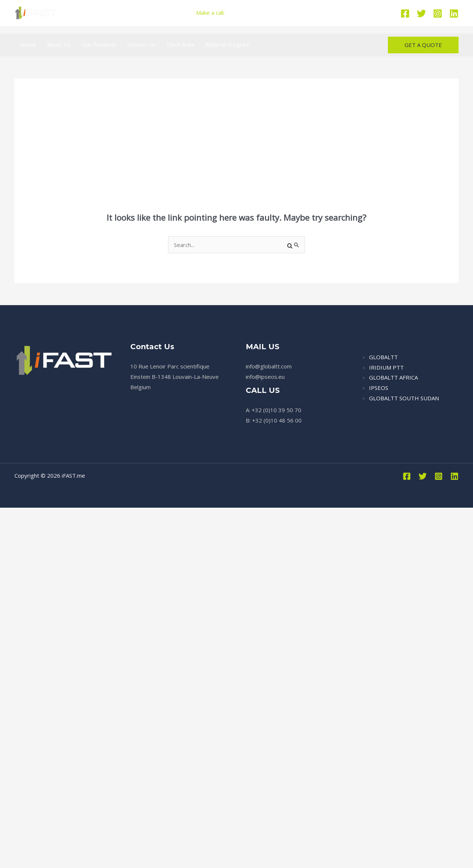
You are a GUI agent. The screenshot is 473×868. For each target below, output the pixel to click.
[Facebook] (405, 14)
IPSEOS (379, 388)
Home (28, 44)
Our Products (99, 44)
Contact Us (141, 44)
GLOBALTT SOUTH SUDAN (404, 398)
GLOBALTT (383, 357)
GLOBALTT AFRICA (393, 377)
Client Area (180, 44)
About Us (59, 44)
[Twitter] (421, 14)
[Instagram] (438, 14)
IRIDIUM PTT (386, 367)
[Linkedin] (454, 14)
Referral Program (227, 44)
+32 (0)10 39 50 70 (252, 13)
